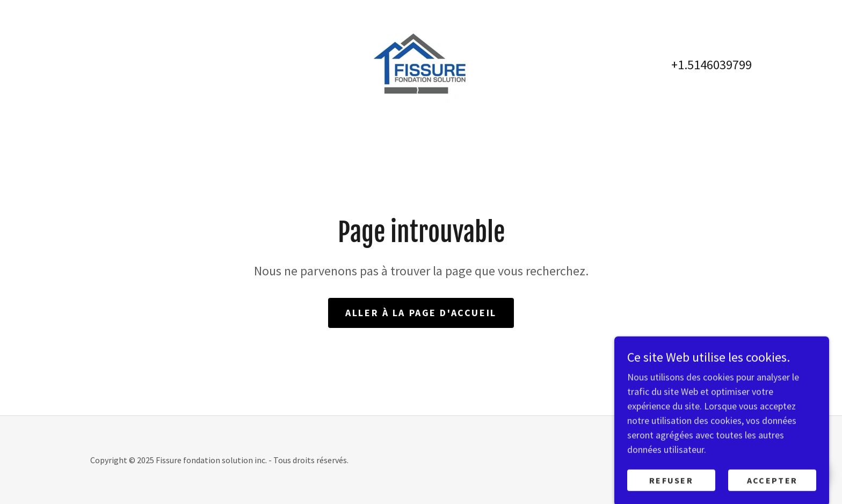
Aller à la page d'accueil (421, 313)
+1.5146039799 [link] (712, 65)
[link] (421, 64)
